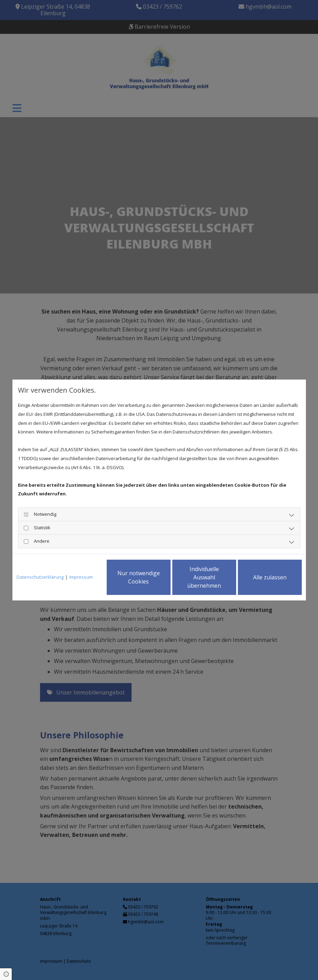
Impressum (81, 577)
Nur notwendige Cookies (139, 577)
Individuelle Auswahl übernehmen (204, 577)
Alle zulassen (270, 577)
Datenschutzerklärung (40, 577)
